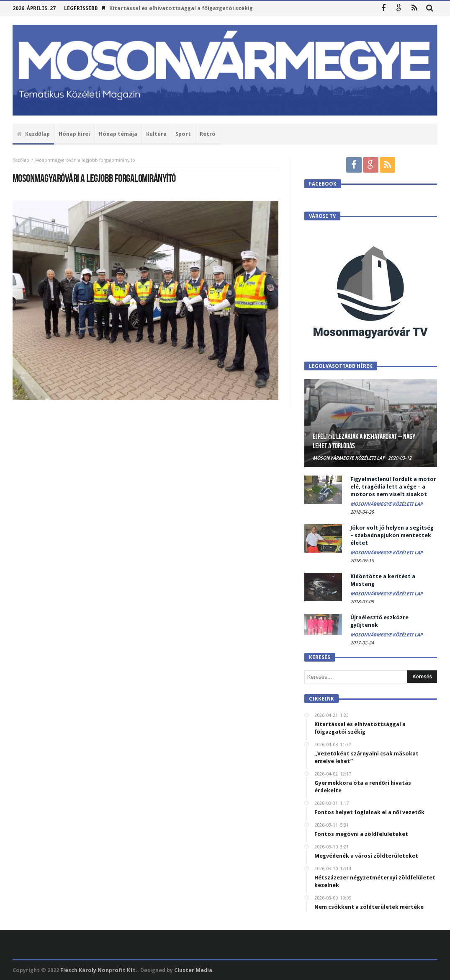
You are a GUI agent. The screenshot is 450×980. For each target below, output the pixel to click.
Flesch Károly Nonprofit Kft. (99, 970)
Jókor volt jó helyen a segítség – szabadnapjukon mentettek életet (392, 535)
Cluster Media (193, 970)
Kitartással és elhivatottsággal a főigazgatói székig (181, 8)
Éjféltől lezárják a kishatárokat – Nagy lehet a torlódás (364, 441)
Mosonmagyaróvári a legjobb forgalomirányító (85, 160)
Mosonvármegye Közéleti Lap (349, 458)
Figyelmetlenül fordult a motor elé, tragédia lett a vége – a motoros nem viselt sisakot (393, 487)
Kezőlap (21, 160)
